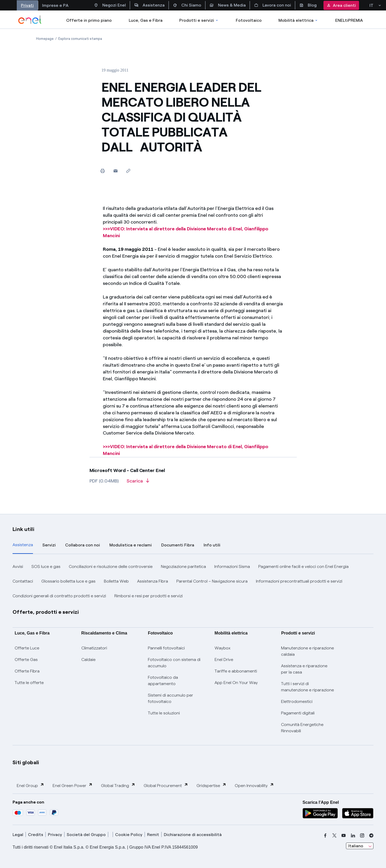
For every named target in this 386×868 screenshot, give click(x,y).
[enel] (30, 20)
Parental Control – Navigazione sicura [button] (212, 581)
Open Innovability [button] (254, 785)
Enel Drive (224, 660)
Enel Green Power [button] (73, 785)
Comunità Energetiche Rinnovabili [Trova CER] (302, 728)
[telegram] (371, 836)
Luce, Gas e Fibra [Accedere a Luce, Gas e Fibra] (146, 20)
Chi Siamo (187, 5)
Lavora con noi (273, 5)
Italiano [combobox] (356, 846)
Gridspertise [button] (211, 785)
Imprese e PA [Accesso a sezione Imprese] (55, 5)
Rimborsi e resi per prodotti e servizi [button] (149, 596)
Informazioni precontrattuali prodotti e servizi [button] (299, 581)
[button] (116, 171)
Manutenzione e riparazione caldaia (307, 651)
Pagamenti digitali (298, 713)
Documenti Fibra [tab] (178, 545)
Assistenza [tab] (23, 545)
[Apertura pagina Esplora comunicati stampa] (80, 39)
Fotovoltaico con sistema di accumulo (174, 663)
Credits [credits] (36, 835)
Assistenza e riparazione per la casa (304, 669)
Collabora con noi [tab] (83, 545)
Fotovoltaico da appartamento (163, 680)
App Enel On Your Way (236, 683)
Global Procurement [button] (166, 785)
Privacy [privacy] (55, 835)
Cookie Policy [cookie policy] (129, 835)
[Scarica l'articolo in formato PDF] (138, 483)
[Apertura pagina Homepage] (45, 39)
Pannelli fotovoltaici (166, 648)
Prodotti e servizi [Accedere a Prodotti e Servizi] (199, 20)
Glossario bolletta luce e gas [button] (68, 581)
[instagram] (362, 836)
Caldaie (88, 660)
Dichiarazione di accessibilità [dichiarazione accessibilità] (193, 835)
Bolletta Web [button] (116, 581)
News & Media (228, 5)
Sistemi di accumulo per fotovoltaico (170, 698)
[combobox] (360, 846)
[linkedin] (353, 836)
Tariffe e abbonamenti (236, 671)
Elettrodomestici (297, 701)
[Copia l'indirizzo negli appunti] (128, 171)
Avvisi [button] (18, 566)
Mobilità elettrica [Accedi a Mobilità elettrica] (298, 20)
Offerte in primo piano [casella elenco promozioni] (89, 20)
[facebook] (325, 836)
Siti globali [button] (26, 762)
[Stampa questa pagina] (103, 171)
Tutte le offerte (29, 683)
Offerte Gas (26, 660)
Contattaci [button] (23, 581)
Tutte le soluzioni (164, 713)
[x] (334, 836)
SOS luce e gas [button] (46, 566)
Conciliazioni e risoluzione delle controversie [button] (111, 566)
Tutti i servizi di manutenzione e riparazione (307, 687)
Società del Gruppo (86, 835)
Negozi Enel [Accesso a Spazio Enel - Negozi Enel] (110, 5)
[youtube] (344, 836)
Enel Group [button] (30, 785)
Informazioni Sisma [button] (232, 566)
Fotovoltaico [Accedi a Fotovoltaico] (249, 20)
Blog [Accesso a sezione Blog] (308, 5)
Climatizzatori (94, 648)
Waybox (223, 648)
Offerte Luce (27, 648)
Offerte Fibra (27, 671)
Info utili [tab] (212, 545)
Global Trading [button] (118, 785)
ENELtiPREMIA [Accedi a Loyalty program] (349, 20)
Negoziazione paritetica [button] (183, 566)
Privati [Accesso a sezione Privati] (27, 5)
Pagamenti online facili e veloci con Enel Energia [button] (303, 566)
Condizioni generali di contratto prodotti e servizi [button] (59, 596)
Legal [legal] (18, 835)
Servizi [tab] (49, 545)
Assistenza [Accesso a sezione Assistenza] (149, 5)
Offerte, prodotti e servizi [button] (46, 612)
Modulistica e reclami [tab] (131, 545)
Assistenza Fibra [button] (153, 581)
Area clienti (341, 5)
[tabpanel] (193, 581)
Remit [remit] (153, 835)
